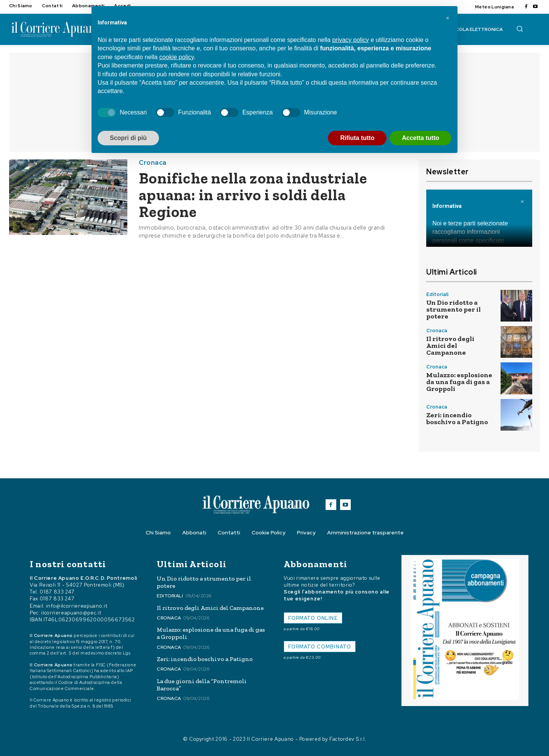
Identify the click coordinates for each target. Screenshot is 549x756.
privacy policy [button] (350, 40)
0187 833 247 (57, 592)
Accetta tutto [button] (421, 138)
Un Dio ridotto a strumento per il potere (453, 309)
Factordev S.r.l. (348, 739)
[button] (520, 29)
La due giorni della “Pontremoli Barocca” (202, 685)
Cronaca (153, 163)
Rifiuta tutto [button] (357, 138)
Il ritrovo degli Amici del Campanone (450, 346)
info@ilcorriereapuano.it (77, 606)
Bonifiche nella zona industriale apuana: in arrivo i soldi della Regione (253, 195)
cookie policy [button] (177, 57)
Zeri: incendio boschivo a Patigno (457, 418)
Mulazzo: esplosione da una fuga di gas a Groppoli (459, 382)
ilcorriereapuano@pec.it (71, 613)
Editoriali (437, 294)
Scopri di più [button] (128, 138)
